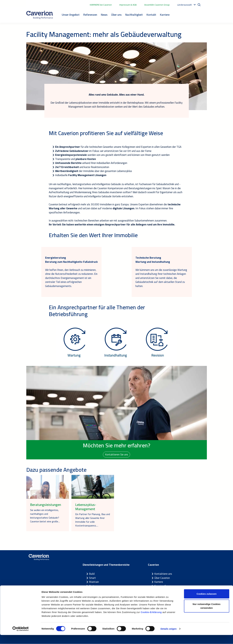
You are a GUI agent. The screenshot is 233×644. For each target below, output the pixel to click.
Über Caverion (162, 578)
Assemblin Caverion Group (157, 5)
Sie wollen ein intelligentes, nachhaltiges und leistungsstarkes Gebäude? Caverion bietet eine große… (45, 516)
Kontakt (151, 15)
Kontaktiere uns (163, 574)
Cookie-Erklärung (151, 621)
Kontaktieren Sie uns (116, 454)
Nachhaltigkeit (134, 15)
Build (92, 574)
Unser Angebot (71, 15)
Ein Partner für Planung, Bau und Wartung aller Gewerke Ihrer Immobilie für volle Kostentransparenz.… (93, 520)
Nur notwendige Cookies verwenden (207, 615)
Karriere (165, 15)
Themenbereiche (98, 590)
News (104, 15)
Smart (92, 578)
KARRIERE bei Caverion (101, 5)
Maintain (94, 582)
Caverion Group (163, 586)
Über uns (116, 15)
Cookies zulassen (207, 603)
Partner (93, 586)
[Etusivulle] (40, 15)
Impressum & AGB (128, 5)
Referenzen (90, 15)
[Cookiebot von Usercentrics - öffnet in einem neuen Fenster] (21, 638)
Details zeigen (168, 638)
